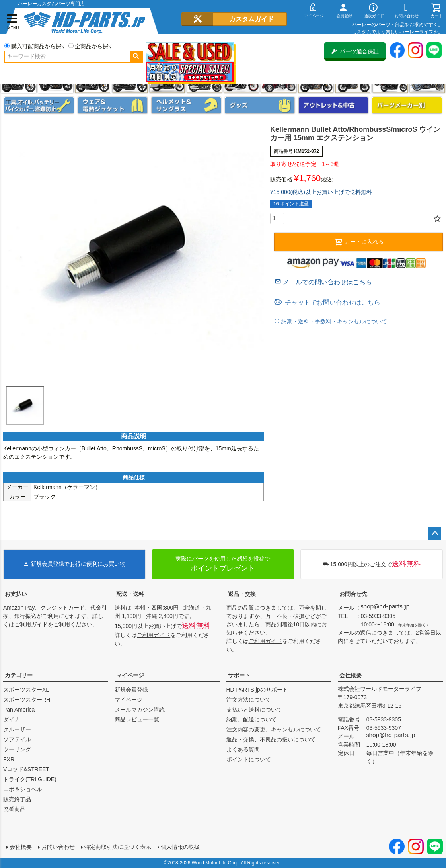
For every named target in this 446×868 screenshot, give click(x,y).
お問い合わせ (58, 847)
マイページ (130, 675)
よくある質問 (243, 749)
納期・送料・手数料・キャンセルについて (333, 321)
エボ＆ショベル (23, 789)
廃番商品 (14, 809)
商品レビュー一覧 (137, 719)
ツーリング (17, 749)
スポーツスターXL (26, 690)
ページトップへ (435, 534)
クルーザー (17, 729)
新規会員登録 (131, 690)
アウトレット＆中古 (333, 105)
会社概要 (351, 675)
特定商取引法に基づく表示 (118, 847)
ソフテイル (17, 739)
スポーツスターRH (27, 700)
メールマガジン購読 (140, 710)
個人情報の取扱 (180, 847)
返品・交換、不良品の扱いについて (271, 739)
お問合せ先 (353, 594)
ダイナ (12, 719)
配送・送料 (130, 594)
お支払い (16, 594)
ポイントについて (249, 759)
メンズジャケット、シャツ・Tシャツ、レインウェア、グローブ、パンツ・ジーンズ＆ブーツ (113, 105)
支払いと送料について (254, 710)
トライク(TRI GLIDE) (30, 779)
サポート (239, 675)
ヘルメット (186, 105)
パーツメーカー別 (407, 105)
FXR (9, 759)
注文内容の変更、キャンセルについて (274, 729)
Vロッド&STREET (26, 769)
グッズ (260, 105)
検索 (136, 57)
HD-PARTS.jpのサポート (257, 690)
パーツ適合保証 (355, 51)
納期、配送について (251, 719)
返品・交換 (242, 594)
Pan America (19, 710)
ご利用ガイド (31, 624)
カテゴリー (19, 675)
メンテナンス (39, 105)
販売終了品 (17, 799)
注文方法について (249, 700)
